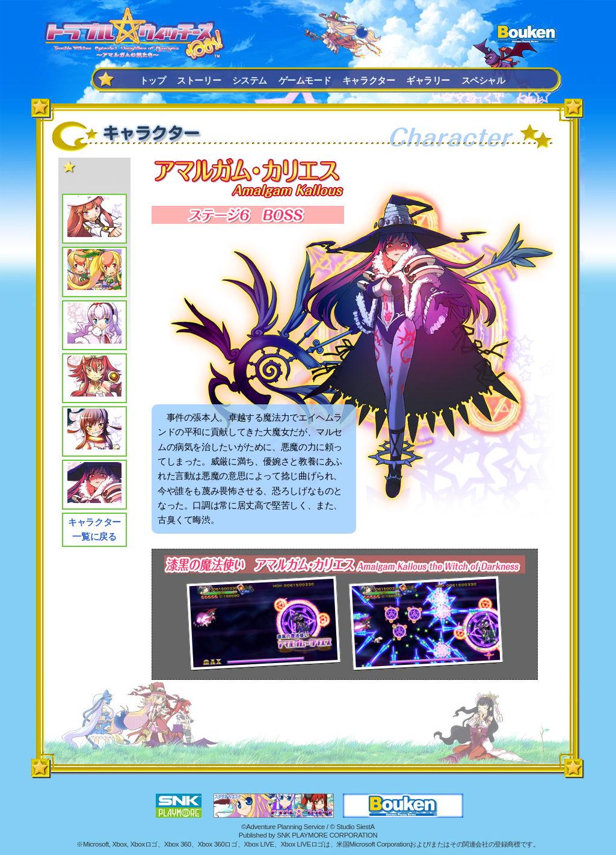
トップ (153, 80)
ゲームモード (305, 80)
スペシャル (483, 80)
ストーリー (199, 80)
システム (250, 80)
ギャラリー (428, 80)
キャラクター (369, 80)
